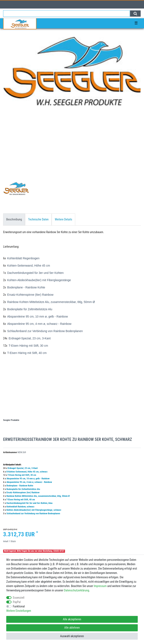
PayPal (17, 602)
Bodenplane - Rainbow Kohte (20, 486)
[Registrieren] (37, 4)
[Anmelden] (12, 4)
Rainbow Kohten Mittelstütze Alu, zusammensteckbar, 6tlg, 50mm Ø (38, 496)
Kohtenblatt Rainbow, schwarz (20, 507)
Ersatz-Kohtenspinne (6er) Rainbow (23, 493)
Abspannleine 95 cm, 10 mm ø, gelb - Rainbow (28, 479)
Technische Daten (38, 219)
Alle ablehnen (72, 628)
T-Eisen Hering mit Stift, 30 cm (22, 475)
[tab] (14, 219)
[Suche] (135, 14)
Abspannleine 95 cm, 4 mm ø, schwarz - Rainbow (29, 482)
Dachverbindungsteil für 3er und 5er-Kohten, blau (29, 503)
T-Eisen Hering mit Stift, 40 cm (21, 500)
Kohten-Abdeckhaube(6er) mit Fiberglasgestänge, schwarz (34, 510)
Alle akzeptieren (72, 619)
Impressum (100, 586)
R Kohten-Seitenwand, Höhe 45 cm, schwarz (27, 472)
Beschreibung (14, 219)
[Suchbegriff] (66, 14)
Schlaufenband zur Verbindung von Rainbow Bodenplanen (33, 514)
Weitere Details (63, 219)
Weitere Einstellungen (19, 611)
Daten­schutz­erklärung (77, 590)
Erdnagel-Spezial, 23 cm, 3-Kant (23, 468)
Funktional (19, 606)
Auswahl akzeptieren (72, 636)
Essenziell (19, 598)
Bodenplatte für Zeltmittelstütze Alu (23, 489)
